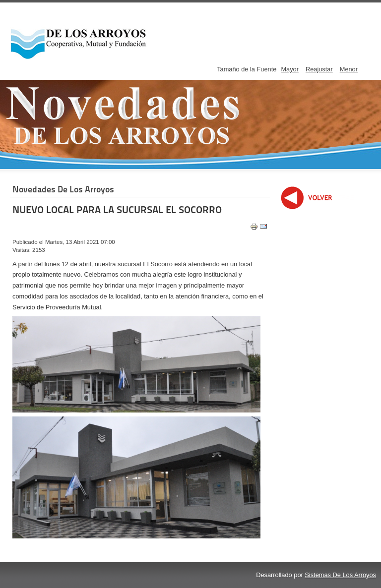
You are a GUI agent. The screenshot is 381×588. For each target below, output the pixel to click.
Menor (349, 69)
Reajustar (319, 69)
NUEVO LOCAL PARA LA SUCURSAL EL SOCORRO (117, 210)
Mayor (290, 69)
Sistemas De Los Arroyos (340, 575)
